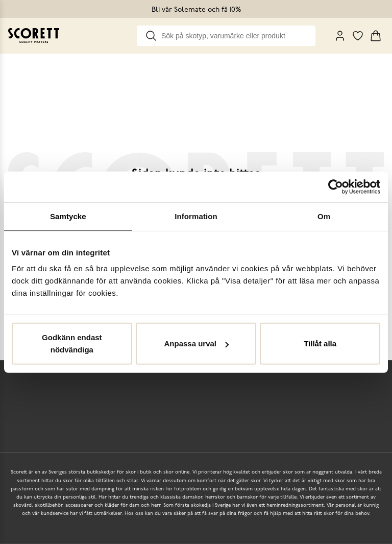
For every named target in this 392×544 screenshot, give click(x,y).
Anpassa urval (196, 344)
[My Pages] (340, 36)
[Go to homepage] (34, 36)
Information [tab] (196, 216)
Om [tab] (324, 216)
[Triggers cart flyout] (376, 36)
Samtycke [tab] (68, 216)
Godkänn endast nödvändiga (72, 344)
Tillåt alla (320, 344)
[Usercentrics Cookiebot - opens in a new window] (336, 186)
